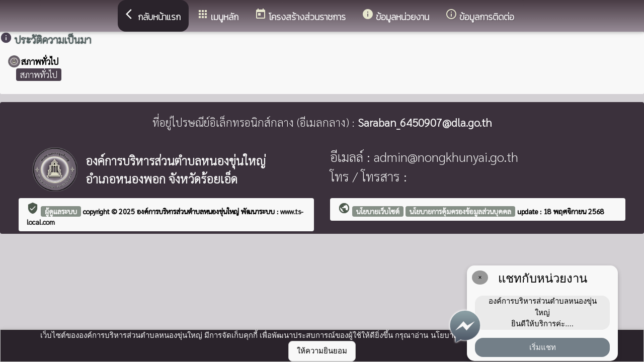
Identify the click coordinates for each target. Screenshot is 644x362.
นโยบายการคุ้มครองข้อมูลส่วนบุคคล (460, 211)
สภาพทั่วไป (39, 74)
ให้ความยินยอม (322, 351)
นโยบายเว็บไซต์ (378, 211)
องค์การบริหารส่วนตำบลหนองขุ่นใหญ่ (189, 211)
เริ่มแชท (543, 347)
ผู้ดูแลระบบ (61, 211)
